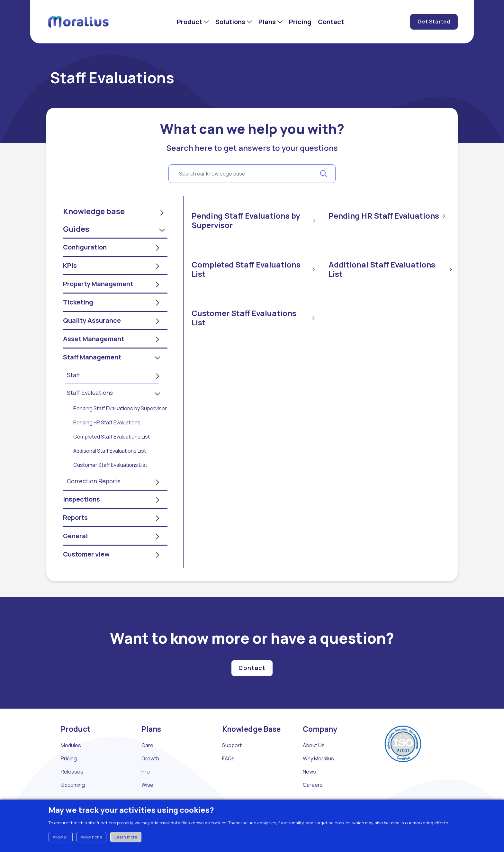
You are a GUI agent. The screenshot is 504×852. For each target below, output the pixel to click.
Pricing (300, 22)
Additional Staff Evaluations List (110, 468)
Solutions (230, 22)
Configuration (85, 264)
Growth (150, 776)
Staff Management (92, 374)
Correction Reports (94, 498)
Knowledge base (94, 228)
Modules (71, 763)
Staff (73, 392)
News (309, 789)
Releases (72, 789)
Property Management (98, 301)
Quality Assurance (92, 338)
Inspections (81, 517)
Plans (267, 22)
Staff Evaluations (90, 410)
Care (147, 763)
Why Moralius (318, 776)
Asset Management (94, 356)
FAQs (228, 776)
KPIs (70, 283)
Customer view (86, 571)
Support (232, 763)
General (75, 553)
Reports (75, 535)
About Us (314, 763)
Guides (76, 246)
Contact (331, 22)
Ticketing (78, 319)
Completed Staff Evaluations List (112, 454)
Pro (146, 789)
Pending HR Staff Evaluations (107, 440)
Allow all (61, 837)
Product (189, 22)
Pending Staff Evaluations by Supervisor (120, 426)
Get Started (434, 22)
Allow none (91, 837)
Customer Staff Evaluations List (110, 482)
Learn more (126, 837)
